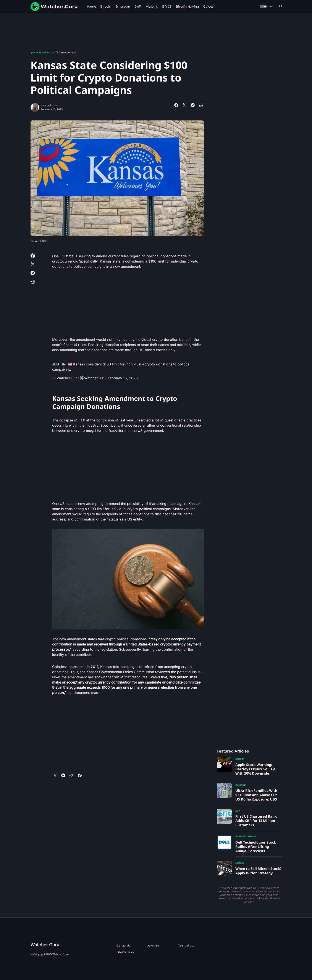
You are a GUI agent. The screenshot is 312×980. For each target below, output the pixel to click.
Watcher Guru (45, 945)
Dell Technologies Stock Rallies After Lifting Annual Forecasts (256, 847)
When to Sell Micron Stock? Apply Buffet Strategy (259, 871)
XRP (238, 811)
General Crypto (41, 52)
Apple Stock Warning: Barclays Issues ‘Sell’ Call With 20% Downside (256, 769)
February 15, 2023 (123, 378)
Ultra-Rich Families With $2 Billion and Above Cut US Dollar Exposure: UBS (256, 795)
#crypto (149, 364)
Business (241, 785)
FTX (82, 420)
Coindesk (60, 667)
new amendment (127, 266)
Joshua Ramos (49, 105)
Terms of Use (186, 946)
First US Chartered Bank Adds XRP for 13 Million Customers (256, 821)
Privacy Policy (125, 952)
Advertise (153, 946)
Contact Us (123, 946)
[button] (266, 7)
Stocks (240, 759)
